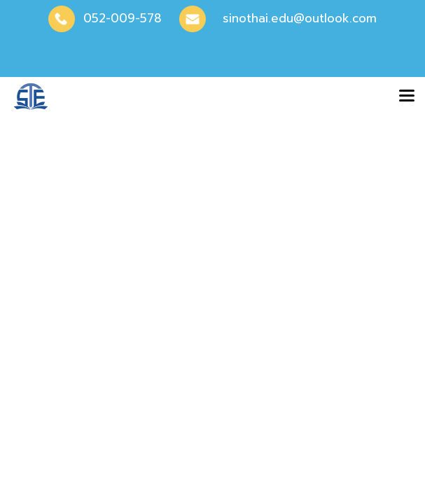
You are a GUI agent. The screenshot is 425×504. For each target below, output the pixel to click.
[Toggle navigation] (407, 97)
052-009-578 (123, 18)
